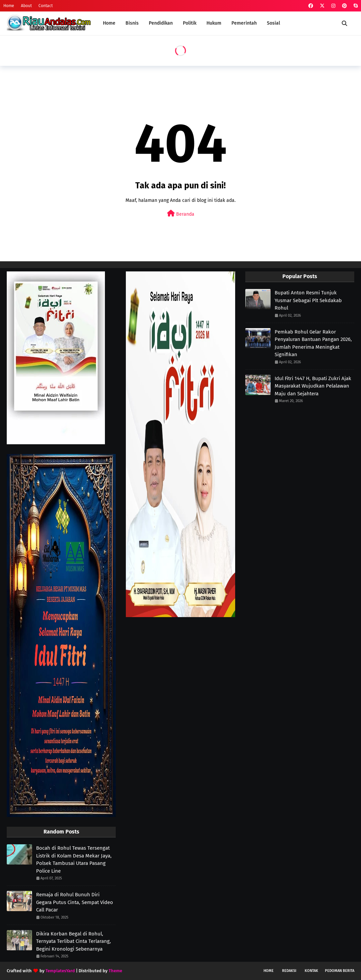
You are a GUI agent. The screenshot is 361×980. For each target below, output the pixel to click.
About (26, 6)
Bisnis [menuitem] (132, 23)
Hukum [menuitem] (214, 23)
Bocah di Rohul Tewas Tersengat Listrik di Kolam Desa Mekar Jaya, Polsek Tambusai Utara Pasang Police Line (74, 859)
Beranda (181, 214)
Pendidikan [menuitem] (161, 23)
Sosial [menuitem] (273, 23)
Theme (115, 971)
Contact (46, 6)
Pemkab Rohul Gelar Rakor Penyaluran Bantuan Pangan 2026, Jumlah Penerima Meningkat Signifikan (313, 343)
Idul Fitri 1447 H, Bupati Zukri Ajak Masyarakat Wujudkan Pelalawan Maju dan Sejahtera (313, 386)
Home (9, 6)
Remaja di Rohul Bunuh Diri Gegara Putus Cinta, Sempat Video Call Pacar (75, 902)
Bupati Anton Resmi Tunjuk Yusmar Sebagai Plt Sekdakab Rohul (308, 300)
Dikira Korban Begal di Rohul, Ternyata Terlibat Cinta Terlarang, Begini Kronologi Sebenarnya (74, 941)
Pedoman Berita (340, 971)
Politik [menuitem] (190, 23)
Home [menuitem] (109, 23)
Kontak (311, 971)
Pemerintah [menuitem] (244, 23)
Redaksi (289, 971)
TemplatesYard (60, 971)
